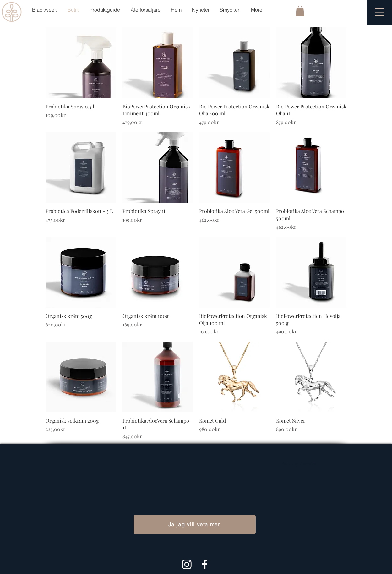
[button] (300, 11)
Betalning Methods (299, 464)
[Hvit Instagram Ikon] (187, 564)
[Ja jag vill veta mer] (195, 525)
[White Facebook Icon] (205, 564)
